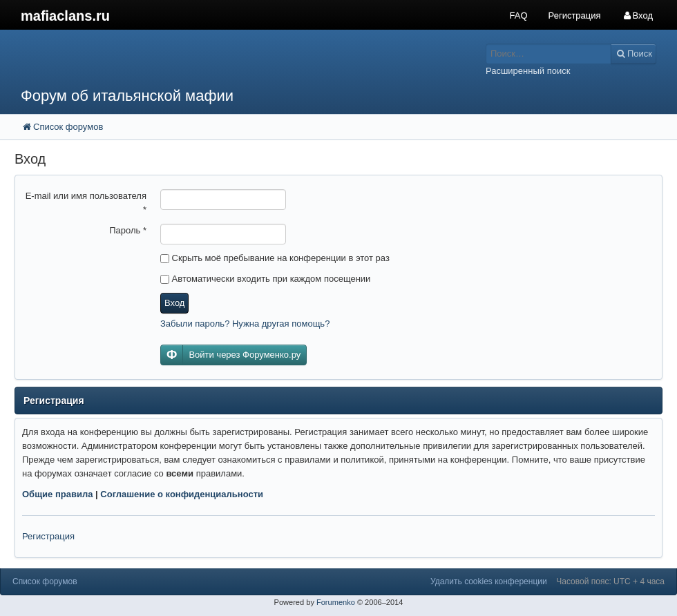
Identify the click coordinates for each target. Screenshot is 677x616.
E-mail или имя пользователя (86, 203)
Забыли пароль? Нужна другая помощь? (245, 324)
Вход (174, 303)
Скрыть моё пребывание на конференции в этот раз (275, 258)
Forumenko (336, 602)
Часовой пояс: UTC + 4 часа (610, 581)
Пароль (128, 230)
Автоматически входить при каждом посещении (265, 279)
